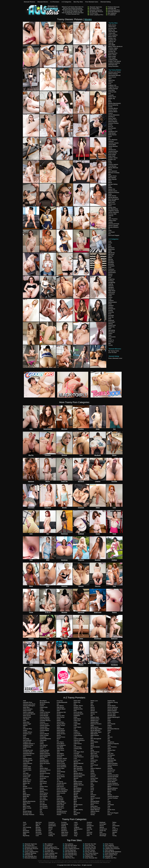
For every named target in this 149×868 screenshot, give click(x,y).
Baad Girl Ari (27, 780)
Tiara (109, 745)
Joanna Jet (112, 42)
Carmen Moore (113, 108)
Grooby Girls (112, 28)
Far (41, 811)
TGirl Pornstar (113, 32)
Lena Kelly (77, 734)
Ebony (110, 274)
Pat (92, 767)
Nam (92, 702)
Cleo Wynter (44, 745)
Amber (25, 730)
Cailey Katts (44, 707)
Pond (92, 788)
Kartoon (59, 796)
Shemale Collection (96, 10)
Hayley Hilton (61, 724)
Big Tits (111, 256)
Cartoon (42, 722)
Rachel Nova (95, 803)
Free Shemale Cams (92, 2)
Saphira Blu (111, 701)
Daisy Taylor (112, 118)
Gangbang (112, 282)
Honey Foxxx (61, 737)
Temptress (111, 742)
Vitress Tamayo (113, 225)
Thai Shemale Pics (71, 852)
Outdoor (111, 305)
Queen (93, 796)
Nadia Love (94, 701)
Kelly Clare (112, 156)
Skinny (111, 324)
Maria (75, 772)
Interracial (112, 292)
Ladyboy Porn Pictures (112, 849)
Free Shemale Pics (71, 853)
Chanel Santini (44, 729)
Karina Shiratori (62, 791)
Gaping (111, 284)
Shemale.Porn (113, 53)
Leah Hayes (77, 727)
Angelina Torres (113, 87)
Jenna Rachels (113, 146)
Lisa (75, 750)
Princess (93, 795)
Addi (24, 701)
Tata (110, 217)
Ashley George (113, 89)
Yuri (109, 808)
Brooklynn (43, 701)
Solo (110, 329)
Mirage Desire (78, 805)
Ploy (92, 786)
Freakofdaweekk (62, 702)
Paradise (93, 762)
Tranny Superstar (70, 850)
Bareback (111, 248)
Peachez (93, 775)
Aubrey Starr (27, 768)
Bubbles (42, 704)
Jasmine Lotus (62, 760)
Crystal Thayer (44, 750)
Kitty (110, 161)
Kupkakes (77, 716)
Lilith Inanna (78, 744)
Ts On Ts (111, 340)
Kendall (59, 810)
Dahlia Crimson (45, 753)
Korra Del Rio (78, 712)
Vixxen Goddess (113, 783)
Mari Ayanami (113, 171)
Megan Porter (78, 782)
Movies (88, 19)
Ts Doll (110, 757)
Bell (110, 100)
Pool (110, 314)
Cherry (111, 113)
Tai (108, 734)
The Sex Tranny (90, 850)
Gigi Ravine (61, 707)
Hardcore (111, 289)
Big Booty (111, 253)
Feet (110, 277)
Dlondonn (43, 772)
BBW (110, 251)
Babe (110, 246)
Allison (111, 82)
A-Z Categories (66, 2)
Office (76, 834)
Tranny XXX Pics (90, 852)
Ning (92, 740)
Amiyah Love (27, 734)
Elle (41, 785)
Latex (110, 296)
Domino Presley (113, 123)
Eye (41, 810)
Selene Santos (112, 711)
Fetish (50, 832)
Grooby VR (112, 51)
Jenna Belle (112, 145)
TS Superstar (49, 850)
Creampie (111, 266)
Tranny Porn (69, 856)
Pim (92, 783)
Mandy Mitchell (113, 168)
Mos (110, 186)
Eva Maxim (43, 805)
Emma (42, 788)
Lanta (110, 163)
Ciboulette (43, 740)
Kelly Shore (61, 808)
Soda (109, 720)
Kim (75, 704)
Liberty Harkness (79, 740)
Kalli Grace (60, 786)
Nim (92, 737)
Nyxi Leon (112, 202)
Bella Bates (27, 795)
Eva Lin (111, 126)
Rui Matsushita (113, 209)
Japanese (111, 294)
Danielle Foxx (113, 120)
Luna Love (77, 760)
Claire (42, 744)
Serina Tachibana (113, 712)
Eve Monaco (44, 808)
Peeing (111, 310)
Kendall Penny (61, 813)
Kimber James (113, 158)
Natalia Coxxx (113, 191)
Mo (75, 808)
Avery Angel (27, 775)
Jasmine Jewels (113, 143)
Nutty (92, 750)
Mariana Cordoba (114, 173)
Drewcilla (43, 778)
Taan (109, 732)
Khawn (59, 815)
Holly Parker (61, 732)
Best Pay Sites (78, 2)
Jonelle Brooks (113, 151)
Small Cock (112, 325)
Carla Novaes (44, 714)
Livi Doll (76, 753)
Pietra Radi (94, 782)
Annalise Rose (28, 752)
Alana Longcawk (28, 712)
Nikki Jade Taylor (96, 732)
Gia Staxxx (60, 706)
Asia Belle (112, 90)
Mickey (76, 793)
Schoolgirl (112, 322)
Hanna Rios (61, 722)
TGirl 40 (111, 43)
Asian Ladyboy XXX (51, 853)
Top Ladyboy (69, 844)
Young (110, 345)
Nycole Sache (95, 752)
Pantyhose (112, 309)
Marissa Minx (78, 777)
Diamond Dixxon (45, 770)
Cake (41, 709)
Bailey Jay (112, 30)
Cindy (42, 742)
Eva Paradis (112, 128)
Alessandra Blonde (114, 75)
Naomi (93, 711)
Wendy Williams (113, 227)
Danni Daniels (113, 122)
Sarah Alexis (112, 706)
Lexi (75, 737)
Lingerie (111, 301)
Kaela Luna (60, 785)
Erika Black (43, 795)
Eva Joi (42, 801)
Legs (110, 299)
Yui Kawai (111, 232)
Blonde (111, 259)
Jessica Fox (112, 150)
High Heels (112, 291)
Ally (24, 727)
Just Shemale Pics (114, 10)
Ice (109, 138)
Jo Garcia (60, 782)
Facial (110, 276)
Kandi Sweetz (61, 788)
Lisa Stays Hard (79, 752)
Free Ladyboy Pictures (72, 849)
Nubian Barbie (95, 747)
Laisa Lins (77, 720)
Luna (75, 758)
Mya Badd (77, 813)
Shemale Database (114, 12)
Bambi (25, 786)
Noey (92, 744)
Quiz (92, 800)
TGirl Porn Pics (70, 858)
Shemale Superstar (96, 7)
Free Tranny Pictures (92, 853)
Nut (92, 749)
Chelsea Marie (113, 112)
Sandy (93, 815)
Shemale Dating (106, 2)
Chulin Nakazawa (114, 115)
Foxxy (110, 130)
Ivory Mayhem (113, 140)
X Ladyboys (112, 15)
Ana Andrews (27, 740)
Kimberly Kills (78, 709)
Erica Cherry (44, 793)
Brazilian (111, 263)
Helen (59, 727)
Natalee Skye (95, 717)
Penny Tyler (112, 207)
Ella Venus (43, 783)
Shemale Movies (43, 2)
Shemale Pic (109, 856)
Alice (110, 79)
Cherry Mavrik (44, 734)
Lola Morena (112, 166)
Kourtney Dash (78, 714)
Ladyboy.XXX (113, 50)
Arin (24, 757)
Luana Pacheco (79, 757)
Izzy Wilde (60, 747)
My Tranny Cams (114, 351)
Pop (92, 791)
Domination (112, 272)
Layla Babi (77, 724)
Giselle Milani (61, 709)
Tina (109, 752)
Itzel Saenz (60, 742)
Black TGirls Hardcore (115, 46)
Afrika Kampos (113, 74)
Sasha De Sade (112, 709)
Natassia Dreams (114, 192)
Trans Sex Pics (90, 845)
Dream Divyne (44, 777)
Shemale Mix (112, 9)
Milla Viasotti (112, 179)
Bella (110, 102)
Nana (92, 706)
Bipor (25, 805)
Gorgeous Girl (113, 131)
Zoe (110, 234)
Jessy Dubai (61, 777)
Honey (59, 735)
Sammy (93, 813)
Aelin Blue (26, 707)
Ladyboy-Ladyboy (114, 63)
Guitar (59, 719)
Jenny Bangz (61, 772)
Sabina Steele (95, 811)
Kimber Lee (112, 38)
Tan (109, 735)
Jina (58, 780)
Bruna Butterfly (113, 105)
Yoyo (109, 803)
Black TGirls (112, 37)
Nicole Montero (113, 197)
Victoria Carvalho (113, 775)
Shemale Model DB (51, 856)
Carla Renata (44, 716)
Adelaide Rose (28, 702)
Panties (111, 307)
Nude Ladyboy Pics (51, 847)
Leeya (76, 730)
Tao (109, 739)
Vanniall (110, 768)
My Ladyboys (112, 13)
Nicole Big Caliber (96, 729)
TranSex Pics (89, 856)
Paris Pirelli (94, 765)
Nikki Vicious (95, 735)
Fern (41, 813)
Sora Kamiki (111, 724)
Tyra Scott (111, 758)
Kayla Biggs (61, 801)
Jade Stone (60, 749)
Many (110, 169)
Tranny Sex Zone (90, 849)
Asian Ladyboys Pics (96, 15)
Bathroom (111, 249)
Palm (92, 758)
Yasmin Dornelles (113, 796)
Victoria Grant (112, 778)
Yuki (109, 806)
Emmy (110, 125)
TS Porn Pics (94, 13)
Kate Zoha (60, 800)
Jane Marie (60, 753)
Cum (110, 268)
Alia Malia (26, 719)
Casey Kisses (113, 110)
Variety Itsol (111, 770)
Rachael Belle (95, 801)
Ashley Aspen (27, 758)
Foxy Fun (60, 701)
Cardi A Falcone (45, 712)
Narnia (93, 714)
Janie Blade (61, 755)
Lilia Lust (77, 742)
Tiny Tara (110, 753)
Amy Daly (26, 739)
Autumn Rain (27, 770)
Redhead (111, 320)
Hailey (59, 720)
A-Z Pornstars (55, 2)
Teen (110, 335)
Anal (110, 241)
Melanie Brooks (79, 785)
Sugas (110, 725)
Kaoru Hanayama (62, 790)
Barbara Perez (27, 788)
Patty (92, 770)
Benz (25, 800)
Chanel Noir (44, 727)
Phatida (93, 780)
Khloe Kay (77, 702)
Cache (42, 706)
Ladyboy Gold (113, 60)
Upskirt (115, 832)
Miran (110, 183)
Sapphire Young (113, 211)
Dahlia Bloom (44, 752)
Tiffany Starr (112, 221)
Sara (109, 704)
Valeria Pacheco (113, 765)
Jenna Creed (61, 763)
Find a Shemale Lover (115, 358)
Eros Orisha (44, 800)
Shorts (102, 826)
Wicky (109, 791)
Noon (92, 745)
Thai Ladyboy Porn (111, 855)
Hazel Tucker (61, 725)
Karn (58, 795)
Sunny (110, 727)
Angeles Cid (112, 40)
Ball (24, 785)
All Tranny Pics (95, 9)
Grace (59, 714)
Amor (25, 735)
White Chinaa (112, 790)
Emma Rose (44, 790)
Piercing (111, 312)
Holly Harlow (112, 135)
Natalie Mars (95, 722)
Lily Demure (78, 747)
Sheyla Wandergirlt (114, 717)
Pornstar (111, 315)
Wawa (109, 786)
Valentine (110, 762)
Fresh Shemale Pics (111, 853)
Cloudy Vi (111, 117)
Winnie (110, 795)
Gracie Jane (61, 716)
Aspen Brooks (28, 763)
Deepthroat (112, 271)
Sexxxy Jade (112, 214)
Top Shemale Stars (71, 845)
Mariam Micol (78, 773)
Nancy (93, 707)
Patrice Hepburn (96, 768)
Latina (110, 297)
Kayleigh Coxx (61, 803)
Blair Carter (27, 806)
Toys (110, 338)
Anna (25, 749)
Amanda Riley (27, 729)
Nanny (93, 709)
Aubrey (25, 765)
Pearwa (93, 777)
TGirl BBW (112, 45)
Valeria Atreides (113, 763)
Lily (75, 745)
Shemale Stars (49, 852)
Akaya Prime (27, 711)
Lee (75, 729)
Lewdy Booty (78, 735)
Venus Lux (111, 772)
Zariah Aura (111, 810)
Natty (110, 194)
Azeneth (111, 95)
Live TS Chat (112, 352)
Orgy (76, 836)
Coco (42, 749)
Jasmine (111, 141)
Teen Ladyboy (109, 850)
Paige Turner (95, 757)
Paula (92, 772)
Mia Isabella (112, 178)
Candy (110, 107)
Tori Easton (111, 755)
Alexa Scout (112, 77)
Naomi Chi (112, 189)
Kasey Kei (60, 798)
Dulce (42, 780)
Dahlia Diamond (45, 755)
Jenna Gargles (61, 765)
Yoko (110, 230)
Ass (110, 244)
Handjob (111, 287)
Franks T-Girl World (115, 61)
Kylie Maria (77, 719)
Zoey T (110, 815)
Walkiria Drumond (113, 785)
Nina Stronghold (114, 199)
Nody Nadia (112, 201)
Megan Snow (112, 176)
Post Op (111, 317)
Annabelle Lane (28, 750)
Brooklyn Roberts (29, 815)
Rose (92, 805)
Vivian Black (111, 782)
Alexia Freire (27, 717)
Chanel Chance (45, 725)
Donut (42, 775)
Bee (24, 790)
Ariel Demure (27, 755)
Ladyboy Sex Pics (91, 855)
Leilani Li (77, 732)
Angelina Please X (29, 744)
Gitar (58, 711)
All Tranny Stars (75, 865)
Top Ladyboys (109, 845)
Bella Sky (26, 796)
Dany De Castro (45, 763)
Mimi (110, 181)
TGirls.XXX (112, 33)
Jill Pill (59, 778)
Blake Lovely (27, 808)
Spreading (112, 330)
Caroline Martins (45, 720)
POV (110, 319)
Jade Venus (61, 750)
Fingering (111, 279)
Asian (110, 243)
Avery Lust (26, 777)
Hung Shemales (113, 66)
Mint (75, 803)
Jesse (110, 148)
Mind (75, 801)
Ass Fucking (27, 827)
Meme (76, 786)
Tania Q (111, 216)
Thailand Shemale (114, 7)
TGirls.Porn (112, 27)
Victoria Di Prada (114, 224)
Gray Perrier (61, 717)
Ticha (109, 749)
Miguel (76, 796)
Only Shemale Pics (71, 855)
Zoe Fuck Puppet (114, 235)
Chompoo (43, 737)
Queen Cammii (95, 798)
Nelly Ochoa (112, 25)
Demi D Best (44, 768)
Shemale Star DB (90, 847)
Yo (109, 229)
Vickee (110, 773)
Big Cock (111, 254)
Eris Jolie (43, 798)
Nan (92, 704)
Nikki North (94, 734)
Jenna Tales (61, 768)
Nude (110, 304)
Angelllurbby (27, 747)
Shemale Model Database (113, 852)
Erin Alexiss (44, 796)
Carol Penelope (45, 719)
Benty (25, 798)
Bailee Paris (112, 97)
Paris (110, 206)
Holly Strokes (61, 734)
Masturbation (113, 302)
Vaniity (111, 222)
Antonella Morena (29, 753)
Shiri (109, 719)
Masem (76, 778)
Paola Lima (94, 760)
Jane (58, 752)
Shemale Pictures (29, 2)
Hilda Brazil (112, 133)
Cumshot (111, 269)
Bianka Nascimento (115, 103)
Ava (110, 93)
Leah (75, 725)
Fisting (51, 836)
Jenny (59, 770)
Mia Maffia (77, 791)
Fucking (111, 281)
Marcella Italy (78, 767)
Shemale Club (113, 65)
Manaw (76, 762)
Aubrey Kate (112, 92)
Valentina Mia (112, 760)
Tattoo (110, 334)
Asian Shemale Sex (91, 858)
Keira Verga (112, 56)
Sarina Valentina (114, 212)
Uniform (111, 342)
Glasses (111, 286)
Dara (41, 767)
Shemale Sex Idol (90, 844)
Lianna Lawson (113, 164)
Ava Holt (26, 773)
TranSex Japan (113, 48)
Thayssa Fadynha (113, 744)
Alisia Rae (112, 80)
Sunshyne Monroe (113, 729)
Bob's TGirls (112, 55)
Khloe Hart (77, 701)
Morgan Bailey (113, 184)
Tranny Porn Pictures (112, 847)
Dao (41, 765)
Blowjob (111, 261)
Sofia (109, 722)
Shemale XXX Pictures (52, 849)
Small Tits (111, 327)
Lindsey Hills (78, 749)
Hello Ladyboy (113, 35)
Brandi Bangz (27, 811)
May (110, 174)
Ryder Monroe (95, 810)
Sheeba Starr (112, 716)
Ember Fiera (44, 786)
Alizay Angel (27, 724)
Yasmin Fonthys (113, 798)
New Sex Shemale (71, 847)
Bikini (110, 258)
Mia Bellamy (78, 788)
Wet (110, 343)
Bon (24, 810)
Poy (92, 793)
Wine (109, 793)
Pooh (92, 790)
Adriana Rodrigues (29, 706)
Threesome (112, 337)
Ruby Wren (94, 806)
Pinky (92, 785)
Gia (58, 704)
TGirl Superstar (50, 855)
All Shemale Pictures (96, 12)
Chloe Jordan (44, 735)
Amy (110, 84)
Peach (93, 773)
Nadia (110, 188)
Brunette (111, 264)
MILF (76, 831)
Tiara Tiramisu (113, 219)
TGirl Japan (112, 58)
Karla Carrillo (113, 153)
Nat (92, 716)
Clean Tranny (109, 844)
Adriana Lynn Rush (114, 72)
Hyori (110, 136)
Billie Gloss (27, 803)
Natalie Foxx (95, 720)
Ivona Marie (61, 744)
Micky (76, 795)
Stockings (112, 332)
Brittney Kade (27, 813)
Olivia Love (112, 204)
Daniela (42, 758)
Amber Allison (28, 732)
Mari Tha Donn (78, 770)
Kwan (75, 717)
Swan (109, 730)
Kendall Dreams (62, 811)
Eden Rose (43, 782)
